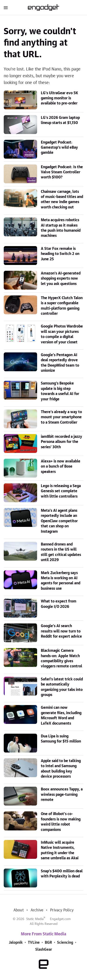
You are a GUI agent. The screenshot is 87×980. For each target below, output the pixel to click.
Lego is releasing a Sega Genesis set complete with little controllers (61, 491)
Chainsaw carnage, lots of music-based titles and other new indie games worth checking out (62, 199)
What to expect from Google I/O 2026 (59, 604)
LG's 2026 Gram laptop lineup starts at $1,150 (60, 120)
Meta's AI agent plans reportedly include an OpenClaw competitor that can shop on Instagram (59, 521)
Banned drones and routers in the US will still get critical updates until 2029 (61, 552)
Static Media (35, 919)
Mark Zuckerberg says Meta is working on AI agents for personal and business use (61, 581)
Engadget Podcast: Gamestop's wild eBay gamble (59, 148)
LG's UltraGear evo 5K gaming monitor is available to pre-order (60, 98)
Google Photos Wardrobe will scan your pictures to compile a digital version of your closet (62, 334)
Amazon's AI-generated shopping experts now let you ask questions (61, 279)
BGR (48, 943)
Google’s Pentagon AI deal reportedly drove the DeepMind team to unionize (60, 363)
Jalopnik (16, 943)
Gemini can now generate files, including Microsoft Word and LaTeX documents (61, 715)
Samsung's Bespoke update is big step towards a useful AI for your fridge (60, 391)
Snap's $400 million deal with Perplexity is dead (62, 874)
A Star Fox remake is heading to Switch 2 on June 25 (60, 254)
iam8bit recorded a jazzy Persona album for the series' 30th (61, 442)
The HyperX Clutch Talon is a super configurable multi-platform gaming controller (62, 306)
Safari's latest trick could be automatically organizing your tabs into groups (62, 687)
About (19, 910)
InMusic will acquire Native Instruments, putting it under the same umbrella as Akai (60, 850)
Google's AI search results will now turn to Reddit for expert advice (61, 631)
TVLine (34, 943)
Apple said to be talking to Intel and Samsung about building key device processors (61, 769)
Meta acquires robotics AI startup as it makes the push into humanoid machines (61, 228)
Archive (37, 910)
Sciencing (65, 943)
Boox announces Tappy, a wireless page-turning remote (62, 794)
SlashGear (44, 950)
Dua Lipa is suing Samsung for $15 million (61, 739)
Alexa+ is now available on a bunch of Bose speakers (61, 467)
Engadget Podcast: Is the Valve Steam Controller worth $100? (62, 172)
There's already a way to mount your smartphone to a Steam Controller (61, 417)
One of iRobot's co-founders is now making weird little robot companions (61, 822)
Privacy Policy (62, 910)
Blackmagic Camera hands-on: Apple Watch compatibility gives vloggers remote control (61, 658)
